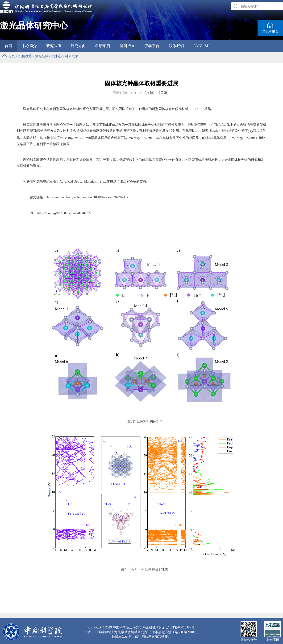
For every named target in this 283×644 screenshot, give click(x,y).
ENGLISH (201, 46)
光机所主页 (270, 31)
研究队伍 (54, 46)
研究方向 (78, 46)
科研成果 (127, 46)
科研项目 (103, 46)
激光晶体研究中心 (48, 56)
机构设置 (25, 56)
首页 (8, 46)
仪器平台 (152, 46)
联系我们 (176, 46)
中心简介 (29, 46)
